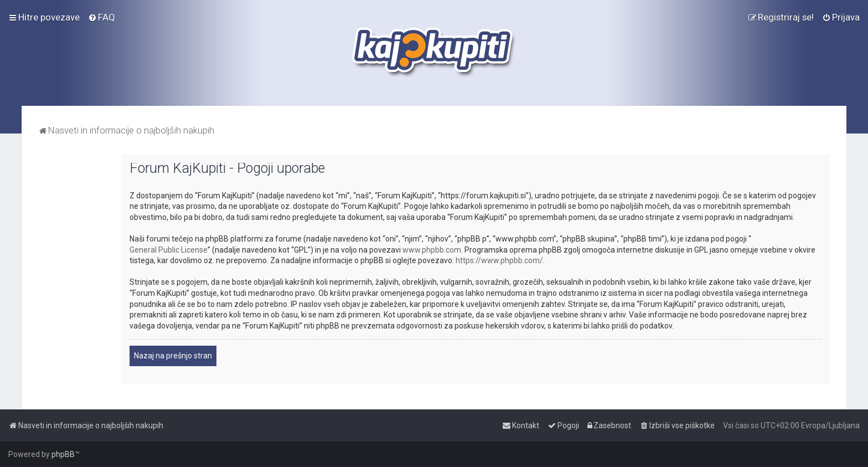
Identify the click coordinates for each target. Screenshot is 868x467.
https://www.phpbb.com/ (499, 260)
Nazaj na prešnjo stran (173, 356)
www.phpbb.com (432, 250)
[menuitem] (102, 17)
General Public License (169, 250)
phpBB (63, 454)
